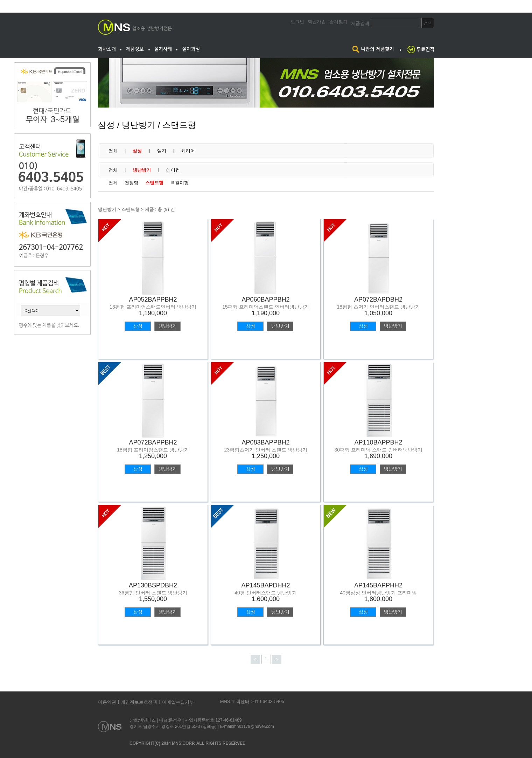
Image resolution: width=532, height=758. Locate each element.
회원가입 (317, 22)
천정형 (131, 183)
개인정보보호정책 (139, 702)
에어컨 (173, 170)
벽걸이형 (180, 183)
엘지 (162, 151)
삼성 (137, 151)
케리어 (188, 151)
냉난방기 (142, 170)
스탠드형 (154, 183)
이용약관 (107, 702)
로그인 (297, 22)
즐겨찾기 (338, 22)
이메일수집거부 (178, 702)
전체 (113, 151)
